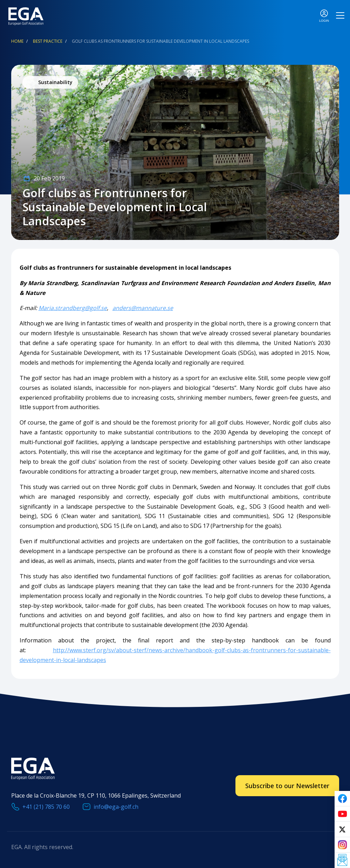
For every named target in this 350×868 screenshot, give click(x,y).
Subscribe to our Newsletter (287, 786)
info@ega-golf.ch (116, 807)
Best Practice (48, 41)
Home (17, 41)
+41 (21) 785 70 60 (46, 807)
